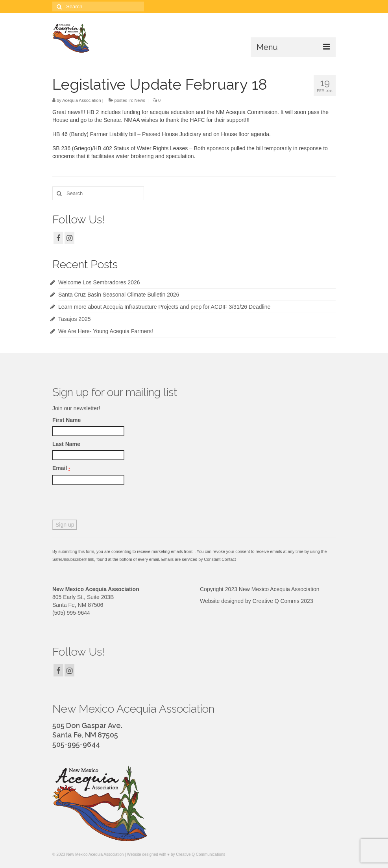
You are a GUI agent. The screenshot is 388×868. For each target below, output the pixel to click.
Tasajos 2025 (75, 319)
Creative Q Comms (276, 601)
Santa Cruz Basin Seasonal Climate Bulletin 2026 (119, 295)
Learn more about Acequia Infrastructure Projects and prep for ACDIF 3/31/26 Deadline (164, 307)
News (140, 100)
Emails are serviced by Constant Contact (199, 559)
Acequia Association (81, 100)
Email (61, 468)
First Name (67, 420)
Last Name (66, 444)
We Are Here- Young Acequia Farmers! (106, 331)
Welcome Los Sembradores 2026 (99, 282)
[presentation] (112, 504)
